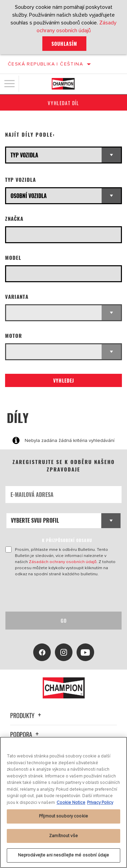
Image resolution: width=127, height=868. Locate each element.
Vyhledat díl (63, 103)
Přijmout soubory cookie (63, 816)
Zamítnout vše (63, 836)
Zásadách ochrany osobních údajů (63, 562)
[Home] (63, 84)
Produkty (27, 715)
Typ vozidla (20, 180)
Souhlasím (64, 44)
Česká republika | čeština (45, 64)
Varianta (17, 297)
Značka (14, 219)
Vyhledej (64, 380)
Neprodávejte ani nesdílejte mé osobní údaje (64, 855)
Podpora (25, 734)
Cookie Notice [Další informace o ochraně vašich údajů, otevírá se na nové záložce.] (71, 803)
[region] (63, 802)
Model (13, 258)
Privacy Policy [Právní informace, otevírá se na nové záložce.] (100, 803)
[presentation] (62, 594)
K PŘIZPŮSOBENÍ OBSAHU (67, 540)
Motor (14, 336)
